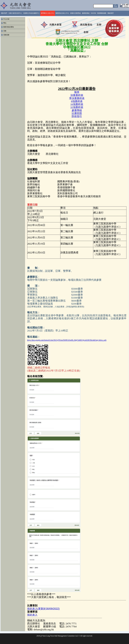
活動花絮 (6, 35)
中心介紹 (6, 19)
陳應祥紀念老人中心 (62, 13)
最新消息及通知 (9, 27)
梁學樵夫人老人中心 (48, 13)
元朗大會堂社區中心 (15, 13)
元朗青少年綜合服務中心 (31, 13)
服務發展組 (86, 13)
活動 (5, 31)
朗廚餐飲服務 (102, 13)
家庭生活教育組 (76, 13)
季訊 (5, 23)
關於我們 (4, 13)
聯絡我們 (111, 13)
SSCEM (93, 13)
